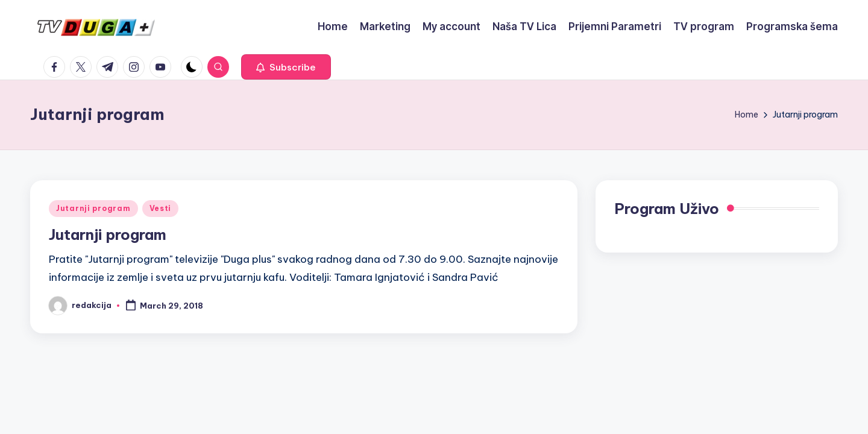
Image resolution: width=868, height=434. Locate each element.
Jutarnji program (93, 208)
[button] (286, 67)
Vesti (161, 208)
